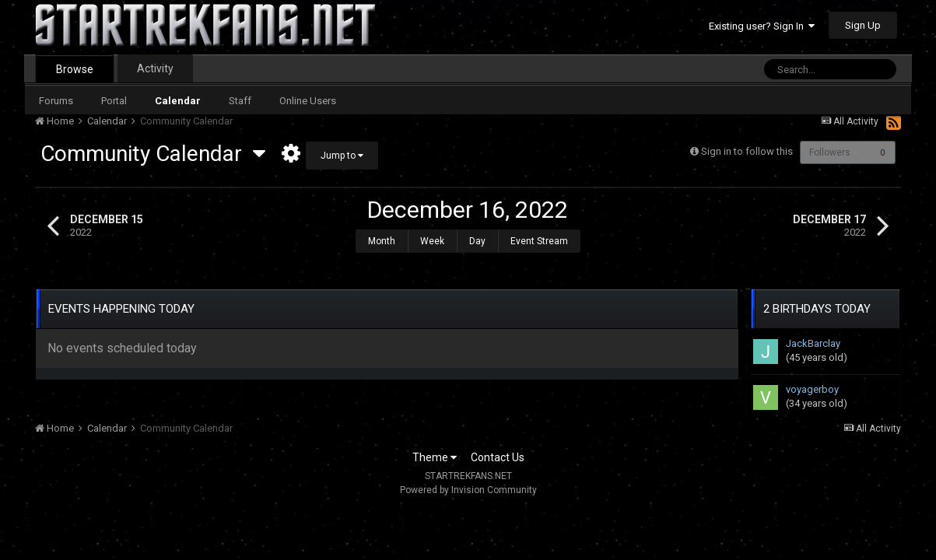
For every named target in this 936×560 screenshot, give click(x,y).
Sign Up (863, 25)
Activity (155, 68)
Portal (114, 101)
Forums (56, 101)
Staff (240, 101)
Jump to (342, 156)
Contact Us (498, 450)
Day (477, 241)
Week (432, 241)
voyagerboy (812, 381)
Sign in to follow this (744, 151)
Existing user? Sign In (762, 26)
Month (382, 241)
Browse (75, 69)
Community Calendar (153, 154)
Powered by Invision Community (468, 482)
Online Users (308, 101)
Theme (435, 450)
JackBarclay (813, 336)
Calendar (178, 101)
